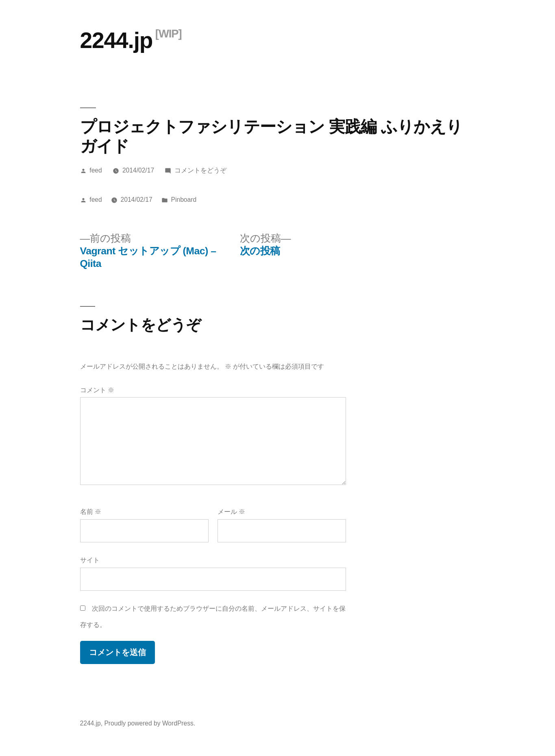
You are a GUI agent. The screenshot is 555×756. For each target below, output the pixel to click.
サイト (90, 560)
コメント (97, 390)
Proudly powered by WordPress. (150, 723)
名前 (91, 512)
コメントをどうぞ (200, 170)
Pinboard (184, 200)
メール (231, 512)
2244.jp (116, 40)
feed (96, 170)
